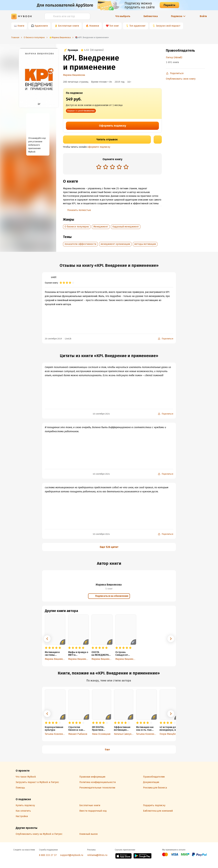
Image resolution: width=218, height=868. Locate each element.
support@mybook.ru (72, 855)
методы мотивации (145, 244)
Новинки (94, 26)
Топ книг (114, 26)
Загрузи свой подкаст (168, 26)
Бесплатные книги (68, 26)
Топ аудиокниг (137, 26)
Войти (203, 16)
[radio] (99, 167)
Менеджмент (101, 227)
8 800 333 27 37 (48, 855)
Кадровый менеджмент (126, 227)
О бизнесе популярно (77, 227)
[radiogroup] (112, 167)
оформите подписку (99, 147)
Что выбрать (123, 16)
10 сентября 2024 (101, 414)
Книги (21, 26)
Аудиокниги (41, 26)
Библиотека (151, 16)
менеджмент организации (115, 244)
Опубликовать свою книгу (181, 79)
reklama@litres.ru (97, 855)
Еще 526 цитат (109, 547)
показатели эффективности (80, 244)
